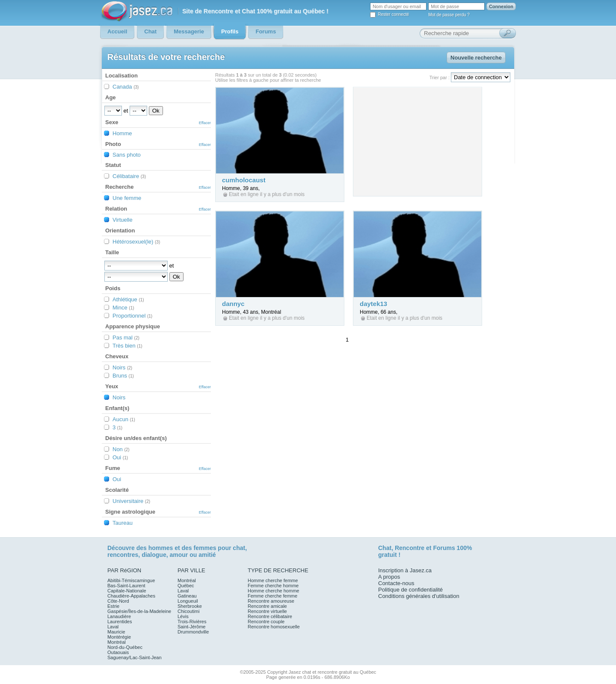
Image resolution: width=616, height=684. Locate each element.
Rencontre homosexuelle (274, 627)
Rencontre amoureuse (271, 601)
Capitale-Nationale (127, 591)
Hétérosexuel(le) (136, 242)
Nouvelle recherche (476, 58)
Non (121, 449)
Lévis (183, 616)
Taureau (123, 523)
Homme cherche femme (273, 580)
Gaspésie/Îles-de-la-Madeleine (139, 611)
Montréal (117, 642)
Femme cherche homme (273, 586)
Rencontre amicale (267, 606)
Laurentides (120, 622)
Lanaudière (119, 616)
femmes (205, 548)
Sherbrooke (190, 606)
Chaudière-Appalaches (131, 596)
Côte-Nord (118, 601)
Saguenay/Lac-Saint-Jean (135, 657)
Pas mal (126, 338)
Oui (120, 457)
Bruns (123, 376)
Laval (113, 627)
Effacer (205, 123)
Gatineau (187, 596)
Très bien (127, 346)
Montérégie (119, 637)
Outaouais (118, 652)
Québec (186, 586)
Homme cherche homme (273, 591)
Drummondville (193, 632)
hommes (161, 548)
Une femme (127, 198)
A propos (389, 577)
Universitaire (131, 501)
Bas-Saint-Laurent (126, 586)
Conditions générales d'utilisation (419, 596)
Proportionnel (132, 316)
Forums (444, 548)
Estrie (113, 606)
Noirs (122, 367)
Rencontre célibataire (270, 616)
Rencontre (410, 548)
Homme (122, 133)
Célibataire (129, 176)
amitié (207, 555)
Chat (385, 548)
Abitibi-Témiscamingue (131, 580)
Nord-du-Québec (125, 647)
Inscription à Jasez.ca (405, 570)
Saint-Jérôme (191, 627)
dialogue (154, 555)
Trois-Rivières (192, 622)
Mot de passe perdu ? (449, 15)
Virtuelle (123, 220)
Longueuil (188, 601)
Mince (123, 308)
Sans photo (127, 155)
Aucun (124, 419)
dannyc (233, 304)
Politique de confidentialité (410, 590)
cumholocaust (244, 180)
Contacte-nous (396, 583)
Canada (126, 87)
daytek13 (373, 304)
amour (179, 555)
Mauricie (116, 632)
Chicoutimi (188, 611)
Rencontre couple (266, 622)
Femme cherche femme (272, 596)
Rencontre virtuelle (267, 611)
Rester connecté (393, 14)
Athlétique (128, 299)
